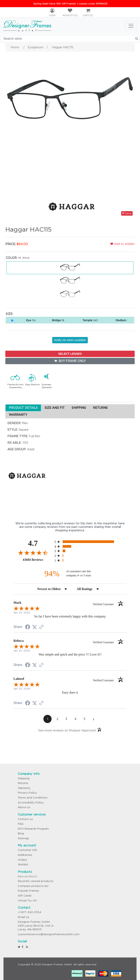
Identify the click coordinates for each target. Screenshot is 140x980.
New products (27, 876)
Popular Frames (28, 891)
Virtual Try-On (27, 901)
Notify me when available (70, 340)
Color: (11, 258)
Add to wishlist (122, 244)
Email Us (24, 917)
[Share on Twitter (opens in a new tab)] (35, 627)
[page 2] (57, 719)
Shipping (24, 778)
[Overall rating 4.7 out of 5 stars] (33, 553)
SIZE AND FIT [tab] (55, 408)
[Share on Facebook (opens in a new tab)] (28, 627)
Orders (22, 860)
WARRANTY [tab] (18, 415)
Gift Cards (25, 896)
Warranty (24, 788)
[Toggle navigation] (131, 26)
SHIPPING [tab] (79, 408)
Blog (21, 833)
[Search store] (70, 39)
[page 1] (47, 719)
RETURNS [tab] (100, 408)
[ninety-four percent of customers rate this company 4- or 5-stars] (70, 574)
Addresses (25, 855)
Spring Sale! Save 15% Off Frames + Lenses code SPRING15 (70, 4)
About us (24, 807)
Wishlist (23, 865)
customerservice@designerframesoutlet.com (49, 934)
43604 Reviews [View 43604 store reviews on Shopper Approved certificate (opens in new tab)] (38, 560)
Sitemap (23, 838)
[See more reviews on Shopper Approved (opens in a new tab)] (41, 627)
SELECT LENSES (70, 354)
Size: (9, 314)
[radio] (91, 542)
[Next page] (93, 719)
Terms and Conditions (33, 798)
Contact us (25, 819)
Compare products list (33, 886)
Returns (23, 783)
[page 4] (75, 719)
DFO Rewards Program (33, 829)
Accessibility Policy (31, 803)
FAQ (21, 824)
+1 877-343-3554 (29, 912)
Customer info (28, 850)
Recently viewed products (36, 881)
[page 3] (66, 719)
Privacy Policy (27, 793)
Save (127, 213)
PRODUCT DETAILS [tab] (23, 408)
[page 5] (84, 719)
